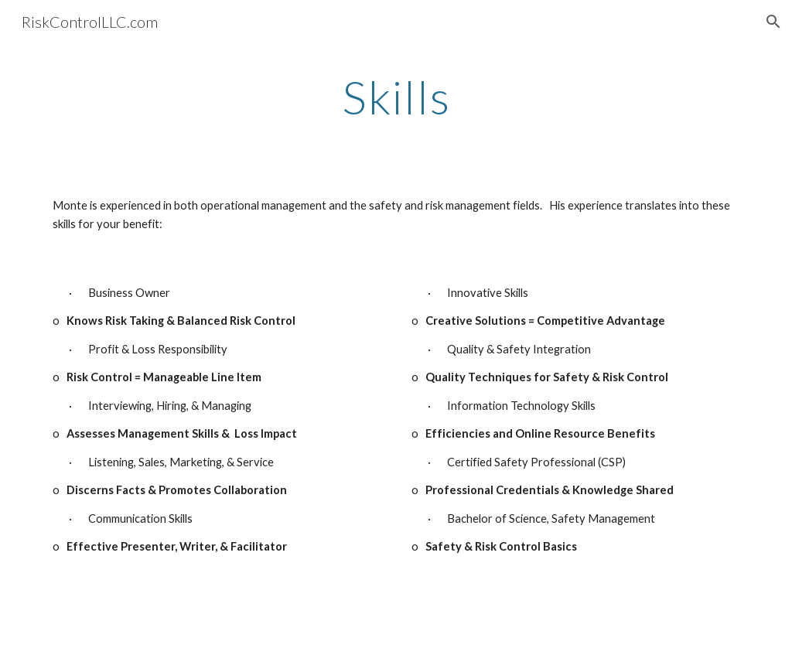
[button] (773, 22)
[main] (396, 97)
